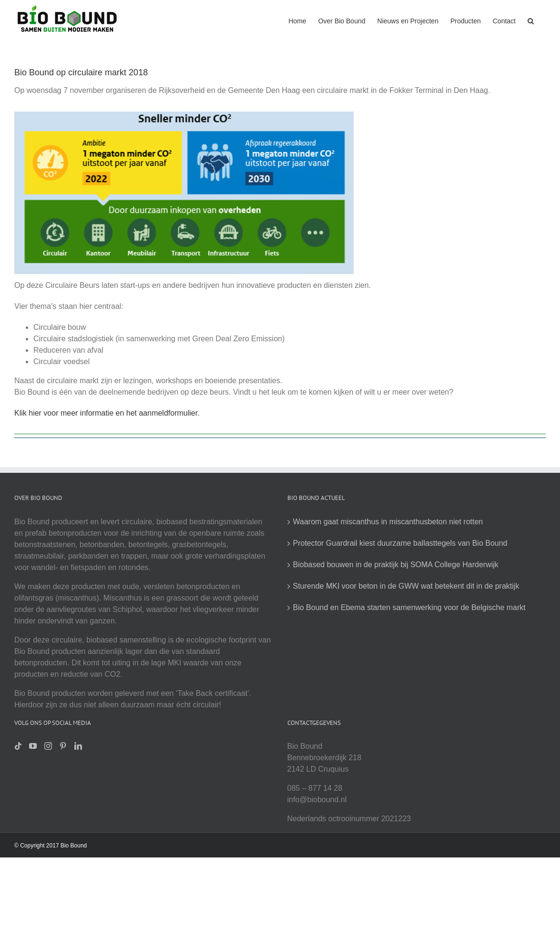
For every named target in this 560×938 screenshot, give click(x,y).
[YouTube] (33, 746)
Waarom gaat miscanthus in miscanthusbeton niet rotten (388, 522)
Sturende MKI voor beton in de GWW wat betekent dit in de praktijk (406, 586)
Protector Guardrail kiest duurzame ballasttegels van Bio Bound (400, 543)
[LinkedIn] (78, 746)
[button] (531, 20)
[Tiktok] (18, 746)
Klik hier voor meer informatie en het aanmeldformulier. (107, 413)
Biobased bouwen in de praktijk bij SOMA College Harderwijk (396, 565)
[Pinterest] (63, 746)
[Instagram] (48, 746)
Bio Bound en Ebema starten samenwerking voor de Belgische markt (409, 607)
